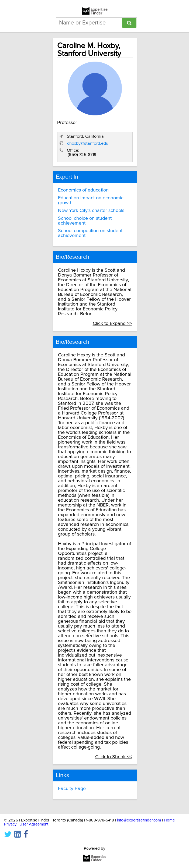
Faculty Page (72, 789)
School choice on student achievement (85, 221)
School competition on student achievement (90, 233)
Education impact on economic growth (91, 200)
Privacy (10, 824)
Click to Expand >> (112, 324)
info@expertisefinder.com (139, 820)
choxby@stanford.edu (88, 143)
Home (169, 820)
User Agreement (34, 824)
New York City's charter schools (91, 211)
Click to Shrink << (114, 757)
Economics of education (83, 190)
